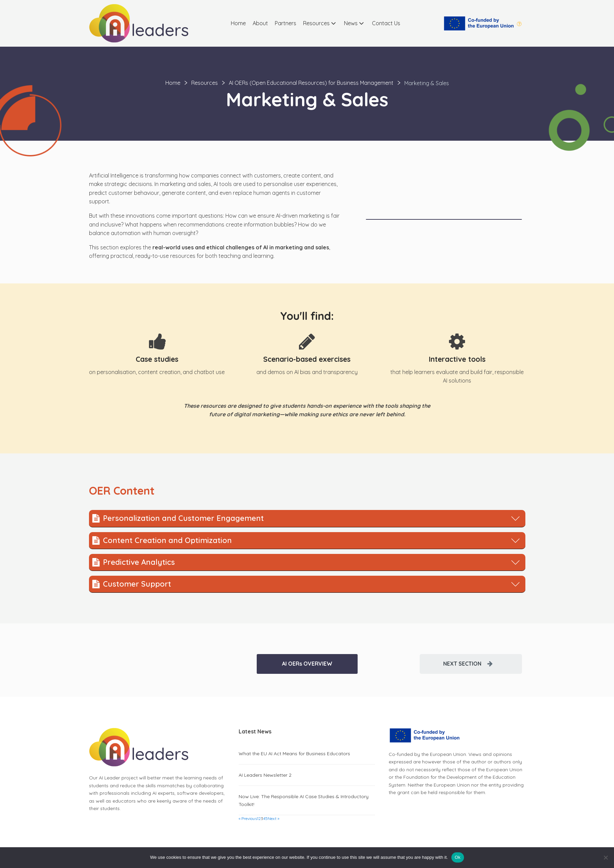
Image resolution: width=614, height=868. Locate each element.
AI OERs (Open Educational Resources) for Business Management (311, 83)
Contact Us (386, 23)
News (355, 23)
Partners (286, 23)
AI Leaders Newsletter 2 (265, 775)
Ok (458, 857)
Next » (273, 818)
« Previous (248, 818)
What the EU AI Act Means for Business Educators (294, 754)
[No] (605, 857)
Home (238, 23)
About (260, 23)
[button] (471, 664)
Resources (320, 23)
